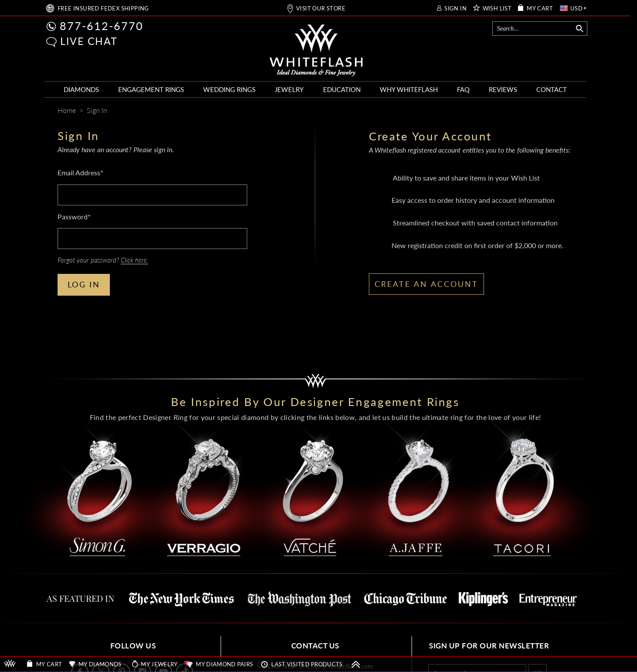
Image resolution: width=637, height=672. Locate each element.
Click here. (135, 260)
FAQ (463, 89)
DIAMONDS (81, 89)
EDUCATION (342, 89)
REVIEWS (503, 89)
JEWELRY (289, 89)
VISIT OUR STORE (321, 9)
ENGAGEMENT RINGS (151, 89)
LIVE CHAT (89, 41)
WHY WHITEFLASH (409, 89)
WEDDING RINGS (229, 89)
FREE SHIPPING (103, 9)
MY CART (540, 9)
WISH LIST (497, 9)
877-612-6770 (102, 26)
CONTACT (552, 89)
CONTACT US (315, 646)
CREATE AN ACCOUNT (426, 284)
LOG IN (84, 284)
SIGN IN (455, 9)
